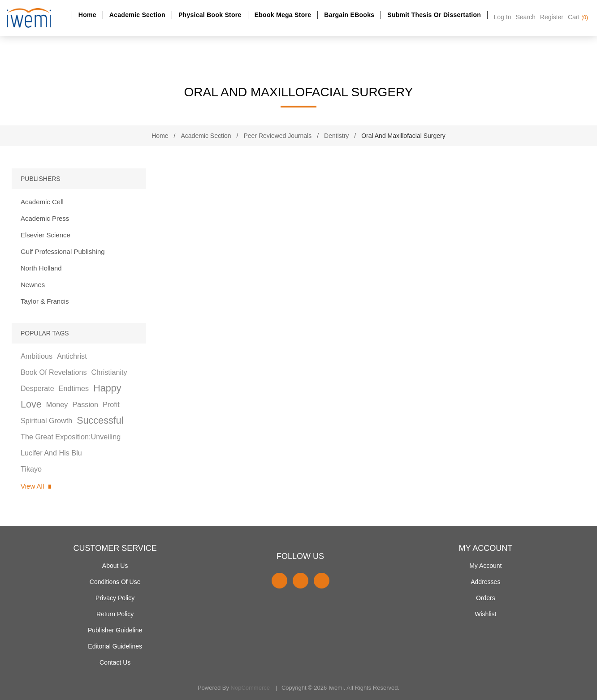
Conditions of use (115, 582)
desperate (37, 388)
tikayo (31, 469)
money (57, 404)
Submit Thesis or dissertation (434, 15)
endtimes (74, 388)
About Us (115, 566)
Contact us (115, 662)
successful (100, 420)
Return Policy (115, 614)
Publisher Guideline (115, 630)
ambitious (37, 356)
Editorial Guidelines (115, 646)
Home (87, 15)
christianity (109, 372)
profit (111, 404)
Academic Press (45, 218)
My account (485, 566)
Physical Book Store (210, 15)
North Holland (41, 268)
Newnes (33, 285)
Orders (486, 598)
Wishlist (485, 614)
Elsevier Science (45, 235)
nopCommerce (250, 688)
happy (107, 388)
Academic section (137, 15)
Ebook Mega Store (283, 15)
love (31, 404)
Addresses (485, 582)
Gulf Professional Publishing (63, 251)
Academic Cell (42, 202)
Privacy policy (115, 598)
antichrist (72, 356)
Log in (503, 17)
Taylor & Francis (45, 301)
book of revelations (54, 372)
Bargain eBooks (349, 15)
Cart (578, 17)
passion (85, 404)
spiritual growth (46, 421)
